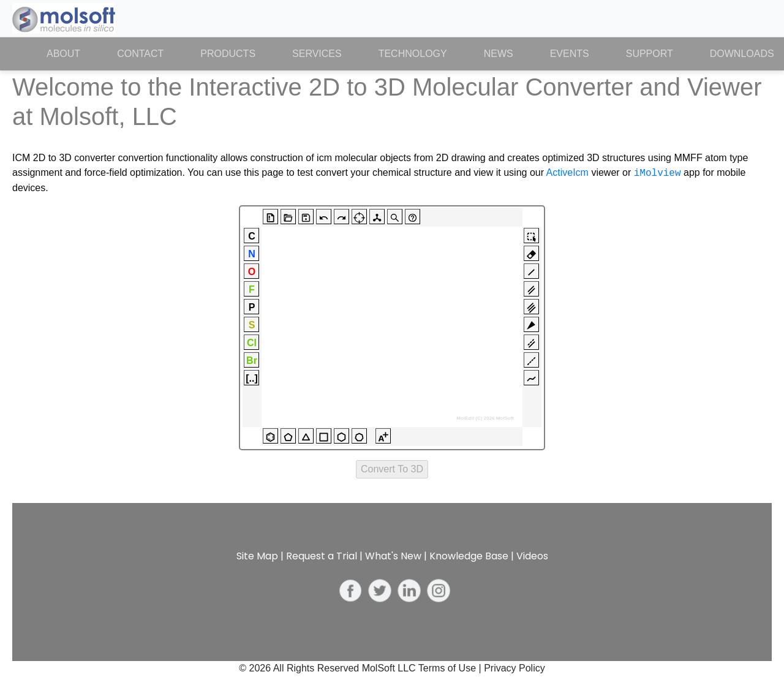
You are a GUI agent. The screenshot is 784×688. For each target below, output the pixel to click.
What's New (393, 556)
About (73, 53)
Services (317, 54)
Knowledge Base (469, 556)
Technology (413, 54)
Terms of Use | (451, 668)
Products (228, 54)
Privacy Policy (514, 668)
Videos (532, 556)
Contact (140, 54)
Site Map (257, 556)
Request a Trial (322, 556)
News (499, 54)
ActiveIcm (567, 173)
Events (570, 54)
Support (650, 54)
